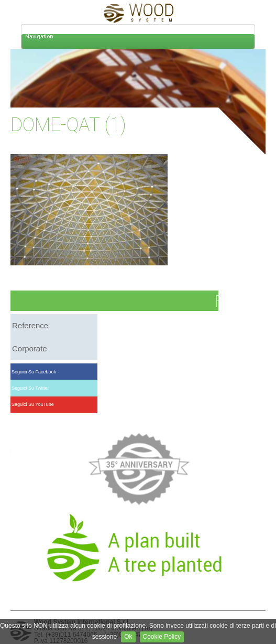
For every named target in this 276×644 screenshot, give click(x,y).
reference (30, 325)
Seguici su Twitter (31, 388)
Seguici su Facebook (34, 372)
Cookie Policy (162, 637)
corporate (30, 348)
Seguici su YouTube (33, 404)
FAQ (229, 301)
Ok (128, 637)
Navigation (39, 36)
